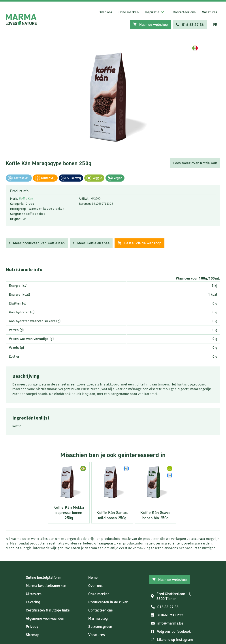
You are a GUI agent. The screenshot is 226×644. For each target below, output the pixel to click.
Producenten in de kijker (108, 602)
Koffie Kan (26, 198)
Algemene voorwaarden (45, 618)
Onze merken (129, 12)
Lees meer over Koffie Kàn (195, 163)
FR (215, 24)
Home (93, 577)
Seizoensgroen (100, 626)
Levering (33, 602)
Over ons (105, 12)
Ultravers (34, 593)
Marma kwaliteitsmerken (46, 585)
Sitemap (33, 634)
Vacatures (210, 12)
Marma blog (98, 618)
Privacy (32, 626)
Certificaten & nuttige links (48, 610)
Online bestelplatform (44, 577)
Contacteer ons (184, 12)
